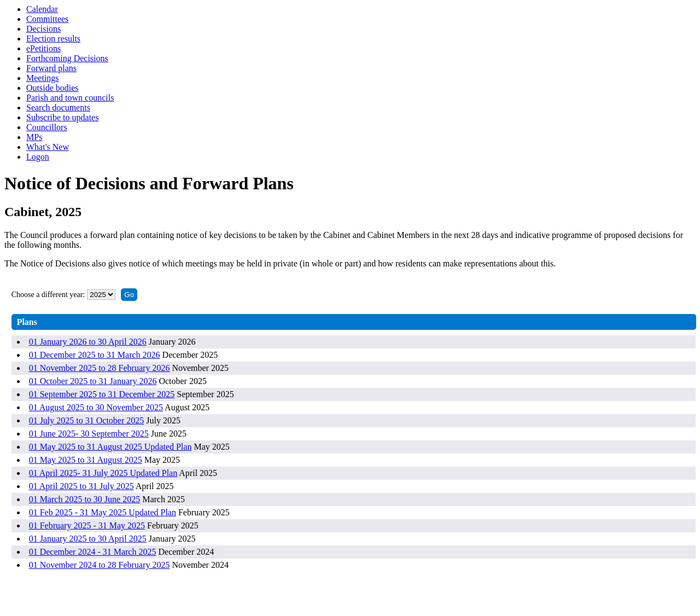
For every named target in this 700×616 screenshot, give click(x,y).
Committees (47, 19)
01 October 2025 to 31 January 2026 (93, 381)
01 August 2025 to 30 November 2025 (96, 407)
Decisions (43, 29)
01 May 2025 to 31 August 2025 (86, 460)
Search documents (58, 107)
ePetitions (43, 48)
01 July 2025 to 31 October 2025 (87, 420)
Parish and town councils (70, 98)
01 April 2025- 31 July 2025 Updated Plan (103, 473)
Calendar (42, 9)
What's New (48, 147)
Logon (38, 157)
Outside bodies (52, 88)
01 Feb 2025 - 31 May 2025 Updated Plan (103, 512)
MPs (34, 137)
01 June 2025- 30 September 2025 (89, 434)
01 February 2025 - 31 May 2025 (87, 525)
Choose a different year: (48, 295)
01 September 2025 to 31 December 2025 (102, 394)
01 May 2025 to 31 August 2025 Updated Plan (110, 447)
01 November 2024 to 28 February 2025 (100, 565)
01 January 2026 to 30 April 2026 (88, 342)
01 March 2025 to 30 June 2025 (85, 499)
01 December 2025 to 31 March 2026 (95, 355)
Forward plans (51, 68)
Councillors (47, 127)
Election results (53, 39)
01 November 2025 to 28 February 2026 (100, 368)
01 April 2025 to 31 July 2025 (81, 486)
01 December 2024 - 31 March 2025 (93, 552)
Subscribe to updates (62, 117)
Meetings (43, 78)
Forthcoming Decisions (67, 58)
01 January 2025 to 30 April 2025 (88, 539)
